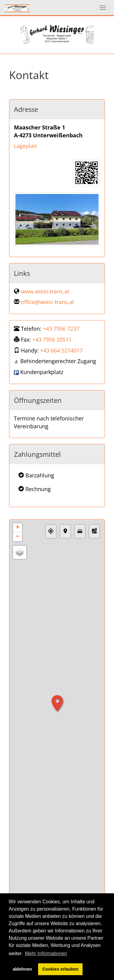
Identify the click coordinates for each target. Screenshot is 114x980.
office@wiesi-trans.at (47, 302)
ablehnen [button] (22, 969)
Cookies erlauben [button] (60, 969)
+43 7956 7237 (61, 329)
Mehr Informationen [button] (46, 953)
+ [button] (18, 528)
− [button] (18, 537)
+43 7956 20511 (52, 339)
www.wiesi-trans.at (45, 291)
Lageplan (25, 146)
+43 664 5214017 (61, 350)
